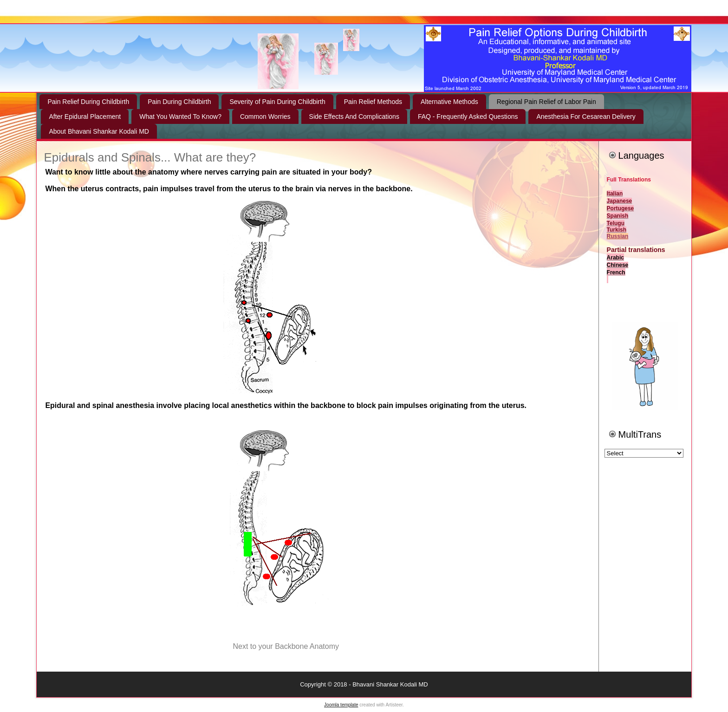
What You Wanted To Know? (180, 117)
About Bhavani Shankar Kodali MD (99, 131)
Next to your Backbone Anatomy (286, 646)
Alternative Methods (449, 102)
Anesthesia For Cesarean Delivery (586, 117)
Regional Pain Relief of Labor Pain (546, 102)
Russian (618, 236)
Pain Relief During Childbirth (88, 102)
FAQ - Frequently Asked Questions (468, 117)
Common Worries (265, 117)
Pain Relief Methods (373, 102)
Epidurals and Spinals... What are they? (150, 157)
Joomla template (341, 705)
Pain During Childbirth (179, 102)
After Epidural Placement (85, 117)
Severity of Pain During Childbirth (277, 102)
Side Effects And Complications (354, 117)
